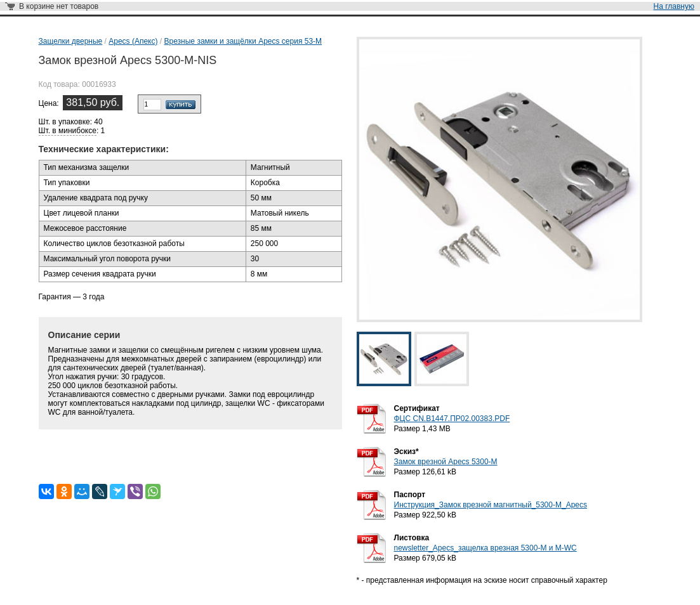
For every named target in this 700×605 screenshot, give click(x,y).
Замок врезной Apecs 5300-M (446, 462)
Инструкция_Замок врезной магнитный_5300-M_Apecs (491, 505)
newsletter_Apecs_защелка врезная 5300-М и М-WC (485, 548)
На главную (674, 6)
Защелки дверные (71, 41)
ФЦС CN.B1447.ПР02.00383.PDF (452, 419)
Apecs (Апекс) (133, 41)
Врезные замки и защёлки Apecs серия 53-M (243, 41)
